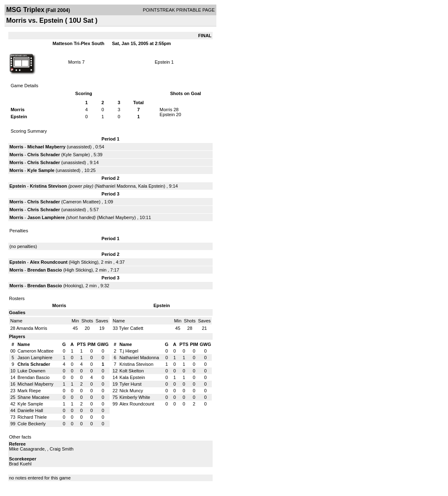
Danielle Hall (30, 410)
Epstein (162, 62)
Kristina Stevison (48, 186)
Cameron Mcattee (81, 202)
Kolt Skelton (132, 371)
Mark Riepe (29, 391)
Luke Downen (31, 371)
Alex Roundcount (49, 262)
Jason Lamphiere (46, 217)
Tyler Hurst (131, 384)
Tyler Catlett (131, 328)
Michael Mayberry (46, 147)
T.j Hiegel (129, 351)
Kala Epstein (151, 186)
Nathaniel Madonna (116, 186)
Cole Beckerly (31, 424)
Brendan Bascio (45, 270)
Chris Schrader (44, 155)
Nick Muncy (131, 391)
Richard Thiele (32, 417)
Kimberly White (135, 397)
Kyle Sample (76, 155)
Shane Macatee (33, 397)
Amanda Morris (32, 328)
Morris (75, 62)
